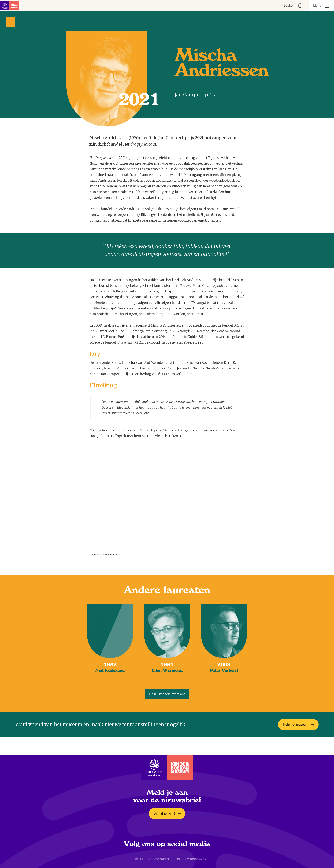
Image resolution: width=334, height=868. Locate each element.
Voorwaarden (158, 859)
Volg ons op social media (167, 844)
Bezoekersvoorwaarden (191, 859)
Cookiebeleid (135, 859)
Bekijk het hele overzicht (167, 694)
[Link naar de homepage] (11, 6)
